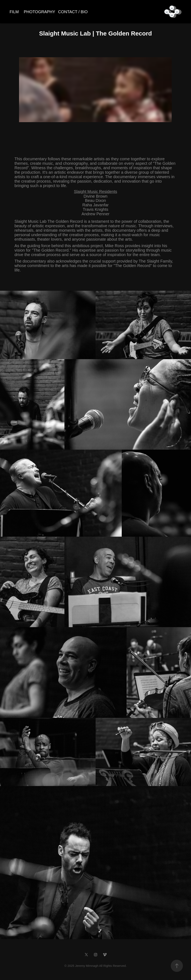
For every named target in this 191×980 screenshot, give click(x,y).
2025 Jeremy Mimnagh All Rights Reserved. (97, 966)
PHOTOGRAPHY (39, 12)
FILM (14, 12)
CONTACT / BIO (73, 12)
